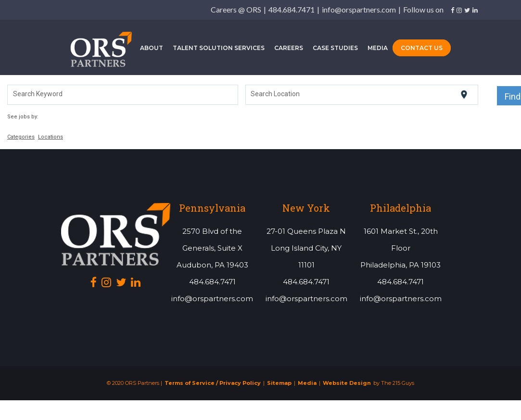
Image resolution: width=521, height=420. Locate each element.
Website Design (347, 386)
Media (378, 49)
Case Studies (335, 49)
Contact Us (422, 49)
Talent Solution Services (219, 49)
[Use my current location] (464, 97)
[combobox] (123, 97)
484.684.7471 (292, 9)
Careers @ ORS (236, 9)
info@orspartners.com (359, 9)
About (152, 49)
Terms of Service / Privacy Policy (213, 386)
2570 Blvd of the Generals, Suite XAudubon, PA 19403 (212, 250)
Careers (289, 49)
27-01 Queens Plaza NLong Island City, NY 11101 (306, 250)
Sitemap (279, 386)
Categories (21, 139)
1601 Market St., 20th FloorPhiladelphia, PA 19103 (400, 250)
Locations (51, 139)
